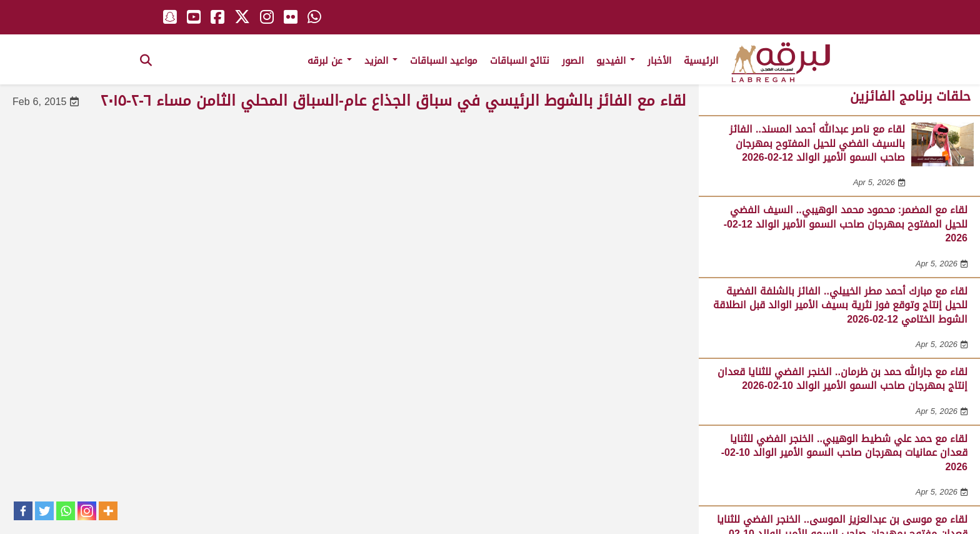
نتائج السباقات (520, 61)
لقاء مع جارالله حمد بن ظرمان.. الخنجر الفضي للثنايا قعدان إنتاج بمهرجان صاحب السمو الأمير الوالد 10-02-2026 (842, 379)
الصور (573, 61)
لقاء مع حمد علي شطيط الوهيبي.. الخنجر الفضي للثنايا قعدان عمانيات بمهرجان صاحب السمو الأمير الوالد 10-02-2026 (844, 453)
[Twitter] (44, 511)
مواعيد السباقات (444, 61)
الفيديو (616, 61)
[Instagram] (87, 511)
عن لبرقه (330, 61)
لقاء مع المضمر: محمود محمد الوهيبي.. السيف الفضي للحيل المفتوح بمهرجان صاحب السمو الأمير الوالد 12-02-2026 (846, 224)
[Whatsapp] (66, 511)
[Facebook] (23, 511)
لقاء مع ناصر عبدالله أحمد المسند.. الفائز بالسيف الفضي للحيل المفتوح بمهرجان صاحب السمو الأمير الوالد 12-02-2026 (817, 143)
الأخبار (659, 61)
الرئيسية (701, 61)
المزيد (381, 61)
